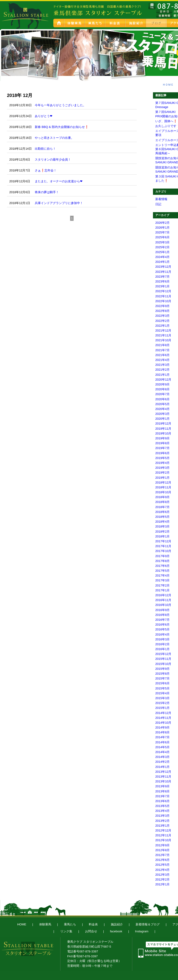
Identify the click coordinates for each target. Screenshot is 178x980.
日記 (158, 204)
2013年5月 (162, 806)
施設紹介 (136, 23)
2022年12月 (163, 291)
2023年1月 (162, 286)
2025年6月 (162, 237)
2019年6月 (162, 453)
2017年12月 (163, 541)
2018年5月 (162, 517)
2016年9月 (162, 610)
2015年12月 (163, 654)
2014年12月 (163, 713)
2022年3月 (162, 316)
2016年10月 (163, 605)
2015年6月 (162, 683)
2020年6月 (162, 399)
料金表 (116, 23)
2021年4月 (162, 360)
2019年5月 (162, 458)
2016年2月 (162, 644)
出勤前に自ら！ (45, 149)
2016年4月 (162, 634)
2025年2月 (162, 247)
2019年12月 (163, 423)
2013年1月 (162, 826)
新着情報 (161, 199)
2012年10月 (163, 840)
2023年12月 (163, 267)
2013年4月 (162, 811)
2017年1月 (162, 590)
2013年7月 (162, 796)
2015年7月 (162, 678)
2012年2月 (162, 879)
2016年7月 (162, 620)
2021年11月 (163, 335)
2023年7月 (162, 277)
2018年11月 (163, 487)
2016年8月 (162, 615)
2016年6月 (162, 625)
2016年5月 (162, 629)
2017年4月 (162, 575)
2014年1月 (162, 767)
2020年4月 (162, 409)
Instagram (142, 931)
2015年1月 (162, 708)
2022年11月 (163, 296)
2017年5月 (162, 571)
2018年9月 (162, 497)
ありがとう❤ (44, 116)
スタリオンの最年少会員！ (53, 160)
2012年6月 (162, 860)
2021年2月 (162, 370)
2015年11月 (163, 659)
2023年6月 (162, 281)
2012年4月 (162, 870)
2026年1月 (162, 228)
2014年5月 (162, 747)
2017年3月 (162, 580)
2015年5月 (162, 688)
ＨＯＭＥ (168, 85)
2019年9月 (162, 438)
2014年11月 (163, 718)
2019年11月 (163, 429)
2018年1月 (162, 536)
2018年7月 (162, 507)
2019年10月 (163, 433)
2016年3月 (162, 639)
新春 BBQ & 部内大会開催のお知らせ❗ (62, 127)
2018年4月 (162, 522)
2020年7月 (162, 394)
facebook (116, 931)
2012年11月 (163, 835)
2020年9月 (162, 384)
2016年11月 (163, 600)
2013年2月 (162, 821)
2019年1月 (162, 478)
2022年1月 (162, 326)
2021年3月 (162, 365)
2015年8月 (162, 674)
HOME (59, 23)
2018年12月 (163, 482)
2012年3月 (162, 875)
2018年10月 (163, 492)
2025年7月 (162, 232)
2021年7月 (162, 350)
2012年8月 (162, 850)
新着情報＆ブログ (148, 924)
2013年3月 (162, 816)
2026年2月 (162, 223)
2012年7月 (162, 855)
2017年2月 (162, 585)
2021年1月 (162, 375)
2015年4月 (162, 693)
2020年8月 (162, 389)
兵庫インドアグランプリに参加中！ (59, 203)
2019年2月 (162, 473)
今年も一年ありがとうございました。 (60, 105)
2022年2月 (162, 321)
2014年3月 (162, 757)
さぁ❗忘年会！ (46, 170)
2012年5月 (162, 865)
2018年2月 (162, 532)
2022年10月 (163, 301)
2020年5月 (162, 404)
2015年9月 (162, 669)
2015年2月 (162, 703)
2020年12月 (163, 380)
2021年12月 (163, 330)
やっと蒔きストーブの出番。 (54, 138)
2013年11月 (163, 777)
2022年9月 (162, 306)
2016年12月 (163, 595)
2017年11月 (163, 546)
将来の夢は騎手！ (47, 192)
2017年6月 (162, 566)
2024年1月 (162, 262)
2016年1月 (162, 649)
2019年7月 (162, 448)
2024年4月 (162, 257)
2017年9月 (162, 556)
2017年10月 (163, 551)
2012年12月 (163, 830)
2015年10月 (163, 664)
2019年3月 (162, 468)
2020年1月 (162, 419)
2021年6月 (162, 355)
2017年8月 (162, 561)
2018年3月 (162, 526)
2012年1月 (162, 884)
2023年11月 (163, 272)
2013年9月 (162, 786)
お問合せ (91, 931)
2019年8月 (162, 443)
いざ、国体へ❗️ (166, 121)
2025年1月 (162, 252)
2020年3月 (162, 414)
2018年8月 (162, 502)
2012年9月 (162, 845)
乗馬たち (95, 23)
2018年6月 (162, 512)
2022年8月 (162, 311)
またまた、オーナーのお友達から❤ (59, 181)
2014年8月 (162, 732)
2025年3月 (162, 242)
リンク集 (66, 931)
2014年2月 (162, 762)
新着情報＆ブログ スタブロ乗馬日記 (156, 23)
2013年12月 (163, 772)
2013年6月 (162, 801)
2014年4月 (162, 752)
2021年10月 (163, 340)
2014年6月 (162, 742)
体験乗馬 (75, 23)
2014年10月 (163, 723)
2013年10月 (163, 781)
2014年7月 (162, 737)
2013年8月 (162, 791)
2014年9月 (162, 727)
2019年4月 (162, 463)
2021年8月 (162, 345)
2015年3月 (162, 698)
